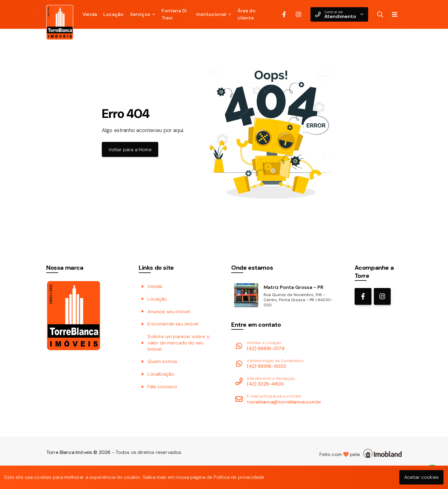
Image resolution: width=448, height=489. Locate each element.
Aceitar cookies (421, 477)
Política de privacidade (239, 477)
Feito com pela (361, 453)
